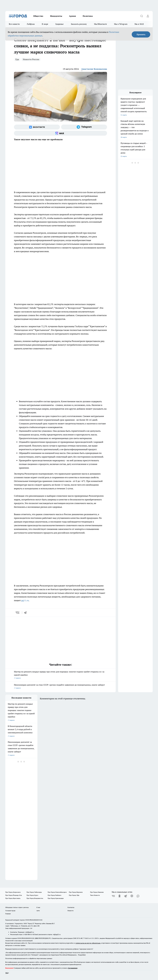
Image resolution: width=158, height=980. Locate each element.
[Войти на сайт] (148, 16)
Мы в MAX (139, 24)
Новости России (31, 59)
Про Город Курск (32, 895)
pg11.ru (25, 600)
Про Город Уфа (74, 895)
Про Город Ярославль (13, 898)
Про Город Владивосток (35, 898)
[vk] (18, 613)
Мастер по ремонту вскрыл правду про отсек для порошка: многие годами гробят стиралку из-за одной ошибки (60, 675)
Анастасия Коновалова (94, 69)
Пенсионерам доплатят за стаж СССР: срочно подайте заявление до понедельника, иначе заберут (60, 687)
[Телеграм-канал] (84, 127)
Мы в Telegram (121, 24)
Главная (8, 914)
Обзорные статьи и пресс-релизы (17, 907)
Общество (38, 16)
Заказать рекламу (79, 24)
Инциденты (56, 16)
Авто (38, 911)
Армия (72, 16)
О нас (38, 907)
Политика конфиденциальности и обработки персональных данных (29, 958)
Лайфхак (31, 24)
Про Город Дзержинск (13, 892)
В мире (45, 24)
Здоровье (59, 24)
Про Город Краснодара (56, 898)
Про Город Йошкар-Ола (14, 895)
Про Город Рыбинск (54, 895)
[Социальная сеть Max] (60, 133)
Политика (88, 16)
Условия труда (10, 911)
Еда (17, 59)
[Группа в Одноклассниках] (119, 896)
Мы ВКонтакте (101, 24)
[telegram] (26, 613)
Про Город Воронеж (76, 892)
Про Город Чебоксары (34, 892)
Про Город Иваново (97, 892)
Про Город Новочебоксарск (57, 892)
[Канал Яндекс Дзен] (132, 896)
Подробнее (82, 955)
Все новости (14, 24)
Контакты (71, 907)
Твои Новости (95, 895)
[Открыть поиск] (142, 16)
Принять (141, 34)
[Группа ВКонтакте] (37, 127)
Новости (70, 911)
